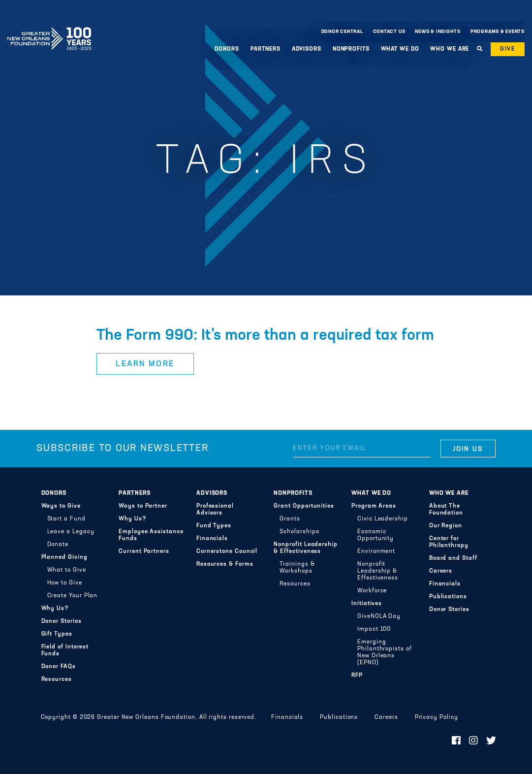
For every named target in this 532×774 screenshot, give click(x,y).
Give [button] (508, 49)
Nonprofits (351, 49)
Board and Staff (453, 558)
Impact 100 (374, 629)
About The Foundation (446, 510)
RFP (357, 676)
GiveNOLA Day (379, 616)
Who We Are (450, 49)
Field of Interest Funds (65, 650)
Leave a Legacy (71, 532)
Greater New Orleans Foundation (49, 29)
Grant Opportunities (304, 506)
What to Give (67, 570)
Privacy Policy (437, 717)
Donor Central (342, 32)
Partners (266, 49)
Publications (448, 597)
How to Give (65, 583)
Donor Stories (62, 621)
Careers (441, 571)
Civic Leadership (383, 519)
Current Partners (144, 551)
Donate (58, 545)
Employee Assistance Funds (151, 535)
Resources (57, 679)
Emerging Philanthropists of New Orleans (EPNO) (385, 652)
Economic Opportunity (376, 535)
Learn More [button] (145, 364)
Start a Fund (66, 519)
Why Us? (55, 609)
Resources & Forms (225, 564)
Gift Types (57, 634)
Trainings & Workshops (297, 568)
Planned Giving (64, 557)
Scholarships (299, 532)
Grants (290, 519)
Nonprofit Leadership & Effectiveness (305, 548)
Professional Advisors (215, 510)
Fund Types (214, 526)
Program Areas (374, 506)
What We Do (400, 49)
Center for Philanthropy (449, 542)
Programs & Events (498, 32)
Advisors (307, 49)
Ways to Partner (143, 506)
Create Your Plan (73, 596)
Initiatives (367, 604)
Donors (227, 49)
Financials (212, 539)
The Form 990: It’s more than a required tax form (265, 336)
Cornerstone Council (227, 551)
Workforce (372, 591)
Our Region (446, 526)
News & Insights (438, 32)
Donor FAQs (59, 667)
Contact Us (389, 32)
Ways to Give (61, 506)
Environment (376, 551)
